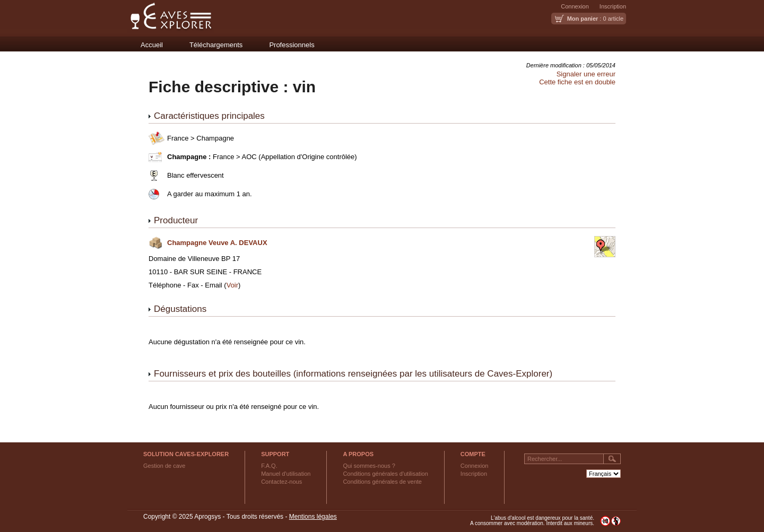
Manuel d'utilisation (286, 474)
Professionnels (292, 45)
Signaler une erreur (586, 74)
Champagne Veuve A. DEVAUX (217, 243)
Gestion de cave (164, 466)
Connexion (575, 6)
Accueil (152, 45)
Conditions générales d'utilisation (385, 474)
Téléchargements (216, 45)
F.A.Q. (269, 466)
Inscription (613, 6)
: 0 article (595, 19)
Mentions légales (313, 517)
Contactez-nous (281, 482)
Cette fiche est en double (577, 82)
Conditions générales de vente (382, 482)
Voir (232, 285)
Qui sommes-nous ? (369, 466)
